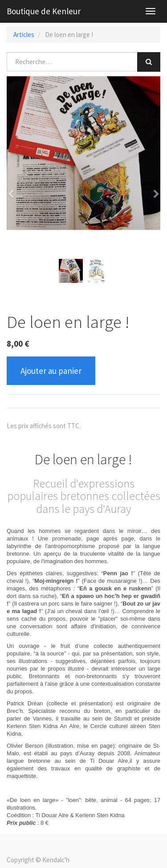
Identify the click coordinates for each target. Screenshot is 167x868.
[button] (14, 190)
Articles (24, 35)
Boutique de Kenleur (44, 11)
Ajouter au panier (51, 371)
